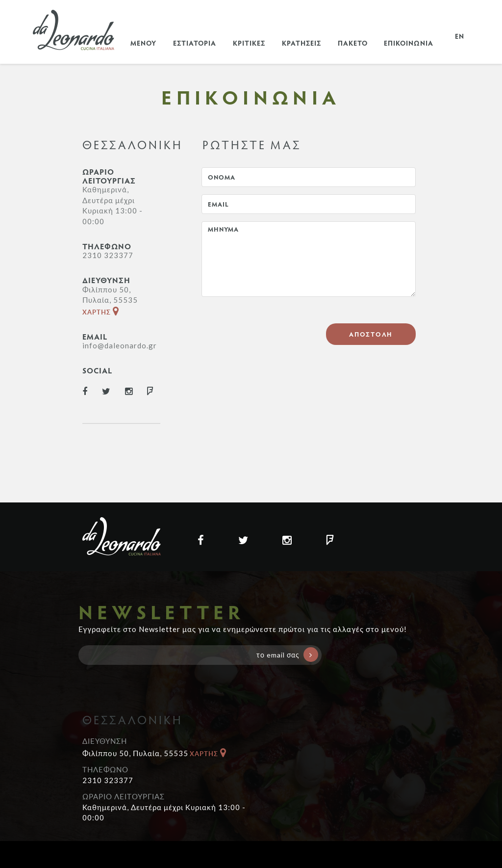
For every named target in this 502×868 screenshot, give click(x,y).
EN (460, 36)
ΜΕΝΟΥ (143, 43)
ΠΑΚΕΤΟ (353, 43)
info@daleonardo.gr (120, 345)
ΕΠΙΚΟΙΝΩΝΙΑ (409, 43)
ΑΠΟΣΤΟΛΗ (371, 334)
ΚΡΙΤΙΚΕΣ (249, 43)
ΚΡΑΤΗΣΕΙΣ (301, 43)
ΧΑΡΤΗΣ (101, 312)
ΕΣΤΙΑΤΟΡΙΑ (195, 43)
